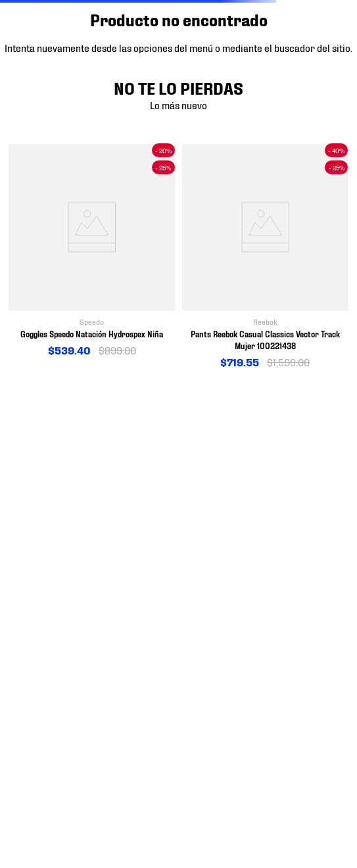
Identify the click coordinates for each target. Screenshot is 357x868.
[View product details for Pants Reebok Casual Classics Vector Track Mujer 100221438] (266, 257)
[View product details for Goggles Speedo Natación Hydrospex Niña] (92, 251)
